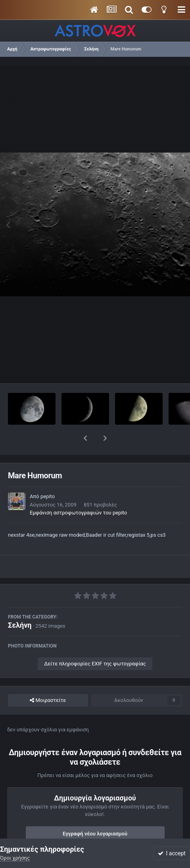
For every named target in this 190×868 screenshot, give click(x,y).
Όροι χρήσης (15, 858)
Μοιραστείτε (48, 680)
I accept (172, 853)
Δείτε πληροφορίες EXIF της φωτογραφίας (95, 643)
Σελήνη (20, 604)
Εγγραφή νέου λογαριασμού (95, 813)
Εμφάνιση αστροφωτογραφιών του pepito (78, 492)
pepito (48, 476)
